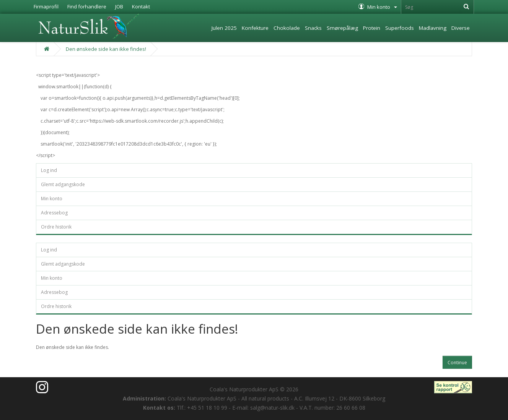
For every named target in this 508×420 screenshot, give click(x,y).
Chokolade (287, 28)
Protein (372, 28)
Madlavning (433, 28)
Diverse (461, 28)
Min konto (52, 199)
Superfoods (400, 28)
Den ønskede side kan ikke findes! (106, 49)
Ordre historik (56, 227)
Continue (457, 362)
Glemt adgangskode (63, 184)
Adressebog (54, 213)
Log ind (49, 170)
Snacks (313, 28)
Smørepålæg (342, 28)
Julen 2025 (224, 28)
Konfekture (255, 28)
